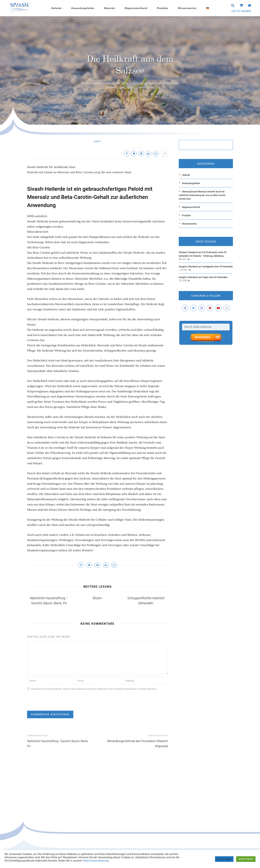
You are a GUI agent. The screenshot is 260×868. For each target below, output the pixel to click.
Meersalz (110, 8)
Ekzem (98, 598)
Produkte (162, 8)
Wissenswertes (187, 8)
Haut (97, 141)
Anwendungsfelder (83, 8)
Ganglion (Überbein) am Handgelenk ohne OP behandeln (206, 267)
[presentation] (55, 699)
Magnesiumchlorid (136, 8)
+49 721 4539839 (241, 11)
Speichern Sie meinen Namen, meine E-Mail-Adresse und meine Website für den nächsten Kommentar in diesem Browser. (94, 689)
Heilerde (56, 8)
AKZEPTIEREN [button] (246, 859)
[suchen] (202, 145)
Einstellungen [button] (224, 859)
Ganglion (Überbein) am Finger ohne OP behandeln (203, 277)
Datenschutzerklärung (95, 861)
